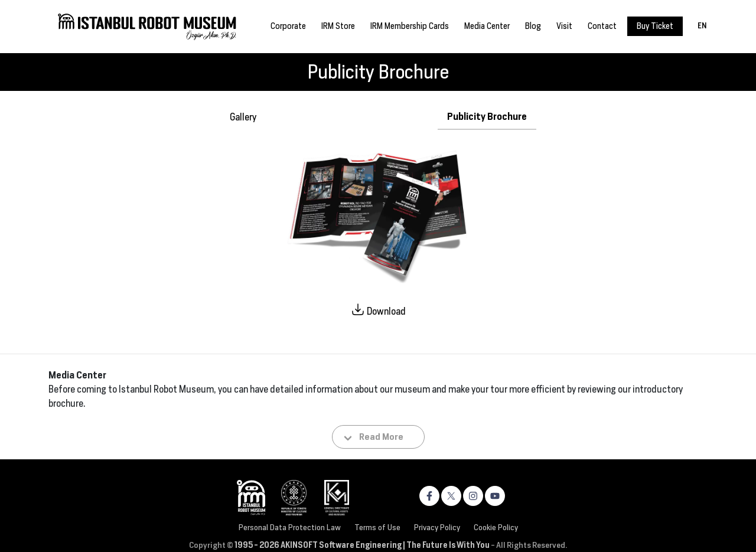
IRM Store (338, 26)
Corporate (288, 26)
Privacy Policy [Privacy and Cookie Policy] (437, 527)
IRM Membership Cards (410, 26)
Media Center (487, 26)
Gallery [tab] (243, 117)
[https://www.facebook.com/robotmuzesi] (429, 496)
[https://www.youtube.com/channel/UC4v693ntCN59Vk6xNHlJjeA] (495, 496)
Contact (602, 26)
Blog (533, 26)
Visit (564, 26)
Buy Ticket (655, 26)
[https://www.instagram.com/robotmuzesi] (473, 496)
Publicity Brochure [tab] (487, 117)
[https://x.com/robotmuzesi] (451, 496)
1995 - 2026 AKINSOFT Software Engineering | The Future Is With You (362, 545)
